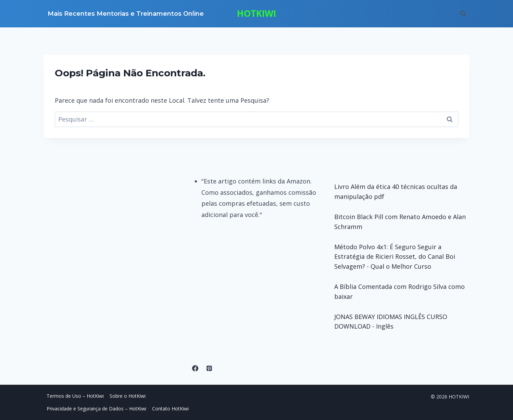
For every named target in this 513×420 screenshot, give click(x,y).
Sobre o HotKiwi (128, 396)
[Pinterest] (209, 368)
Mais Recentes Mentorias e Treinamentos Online (126, 14)
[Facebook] (195, 368)
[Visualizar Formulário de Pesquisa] (463, 14)
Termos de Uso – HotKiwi (75, 396)
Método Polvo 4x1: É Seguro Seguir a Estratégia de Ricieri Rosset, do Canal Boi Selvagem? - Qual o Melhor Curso (395, 257)
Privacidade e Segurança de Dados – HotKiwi (96, 409)
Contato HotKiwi (170, 409)
